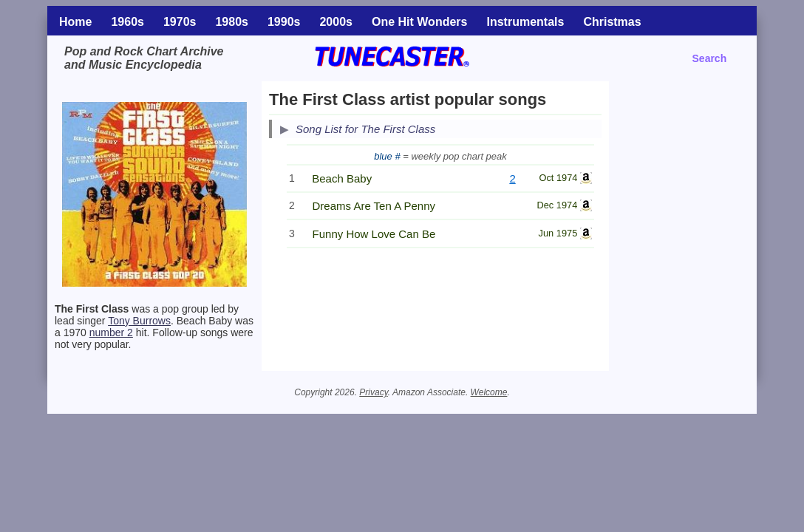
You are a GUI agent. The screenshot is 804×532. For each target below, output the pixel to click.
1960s (127, 22)
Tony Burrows (139, 321)
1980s (232, 22)
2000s (336, 22)
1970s (180, 22)
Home (75, 22)
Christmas (612, 22)
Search (710, 58)
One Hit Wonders (420, 22)
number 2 (111, 332)
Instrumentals (525, 22)
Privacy (373, 392)
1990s (284, 22)
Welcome (489, 392)
